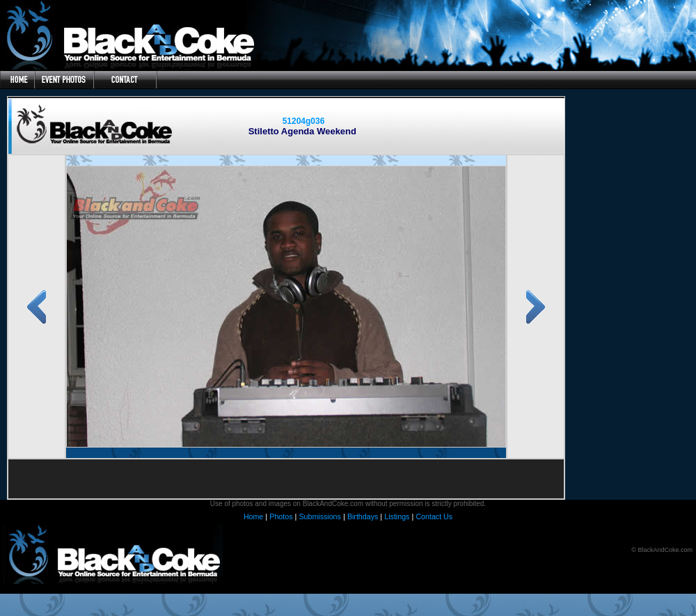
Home (253, 516)
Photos (281, 516)
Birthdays (363, 516)
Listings (397, 516)
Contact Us (434, 516)
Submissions (319, 516)
